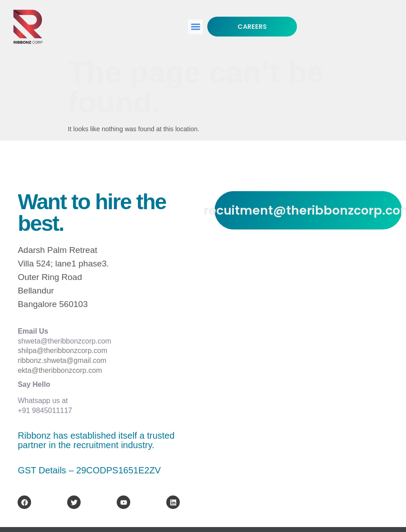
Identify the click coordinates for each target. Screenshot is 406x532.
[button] (195, 27)
